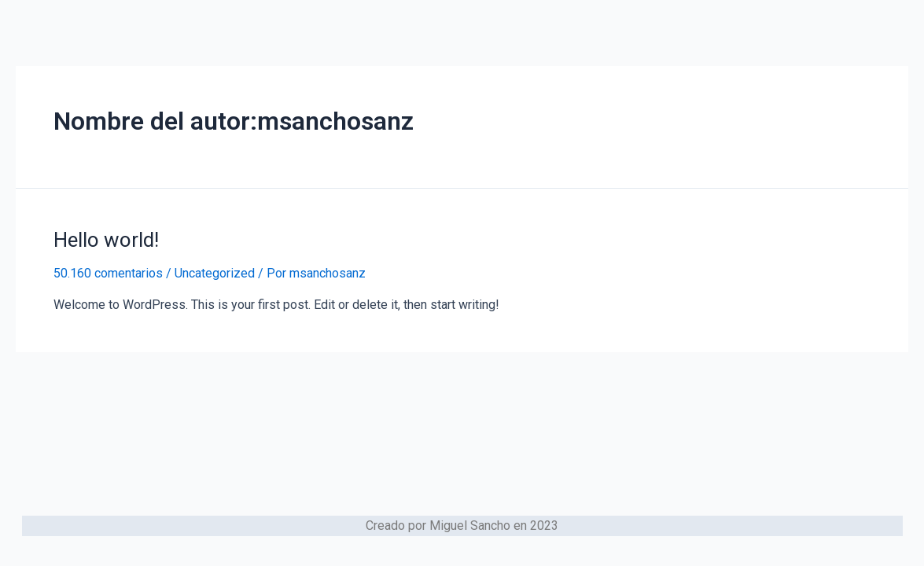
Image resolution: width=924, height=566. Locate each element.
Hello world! (106, 240)
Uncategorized (215, 273)
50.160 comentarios (108, 273)
